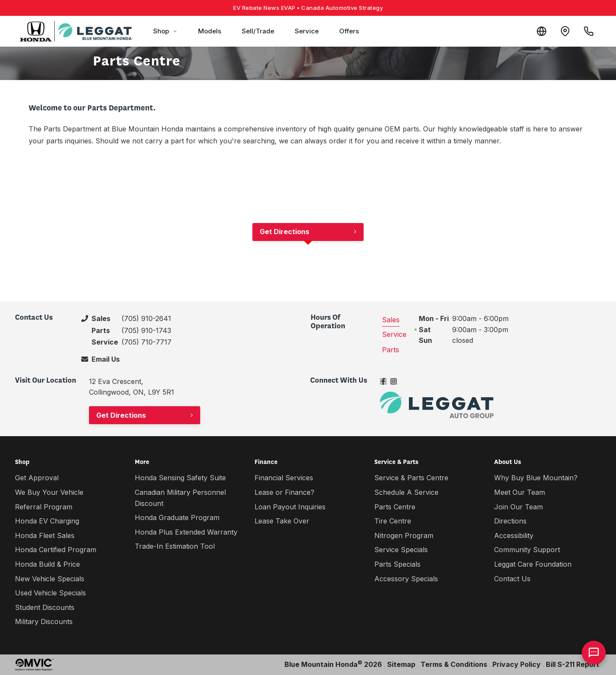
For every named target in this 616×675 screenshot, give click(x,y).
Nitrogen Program (404, 535)
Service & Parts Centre (411, 478)
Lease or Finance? (284, 492)
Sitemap (401, 664)
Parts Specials (397, 564)
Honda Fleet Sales (45, 535)
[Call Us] (588, 31)
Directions (510, 521)
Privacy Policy (517, 664)
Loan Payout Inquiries (290, 507)
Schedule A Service (406, 492)
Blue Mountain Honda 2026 (333, 664)
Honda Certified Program (56, 550)
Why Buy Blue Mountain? (536, 478)
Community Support (527, 550)
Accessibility (514, 535)
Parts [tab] (391, 350)
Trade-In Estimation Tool (175, 546)
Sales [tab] (391, 320)
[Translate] (536, 31)
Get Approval (37, 478)
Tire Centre (393, 521)
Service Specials (401, 550)
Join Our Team (518, 507)
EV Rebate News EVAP (308, 8)
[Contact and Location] (562, 31)
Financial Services (284, 478)
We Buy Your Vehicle (49, 492)
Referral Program (44, 507)
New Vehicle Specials (50, 579)
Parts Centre (395, 507)
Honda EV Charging (47, 521)
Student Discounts (45, 607)
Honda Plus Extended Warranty (186, 532)
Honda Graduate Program (177, 517)
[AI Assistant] (594, 653)
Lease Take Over (282, 521)
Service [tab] (394, 334)
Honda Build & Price (47, 564)
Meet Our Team (520, 492)
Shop (165, 31)
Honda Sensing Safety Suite (180, 478)
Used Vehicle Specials (50, 593)
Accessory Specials (406, 579)
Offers (349, 31)
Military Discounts (44, 621)
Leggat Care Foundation (533, 564)
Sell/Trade (258, 31)
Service (307, 31)
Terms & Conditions (454, 664)
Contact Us (512, 579)
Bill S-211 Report (573, 664)
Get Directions (284, 232)
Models (210, 31)
